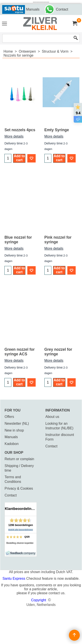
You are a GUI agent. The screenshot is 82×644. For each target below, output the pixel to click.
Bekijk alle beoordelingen (21, 530)
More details (14, 136)
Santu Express (14, 578)
